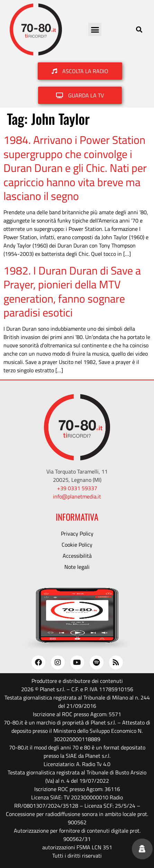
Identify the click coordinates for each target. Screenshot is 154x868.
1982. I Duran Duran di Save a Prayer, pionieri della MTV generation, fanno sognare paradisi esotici (72, 291)
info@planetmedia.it (77, 496)
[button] (95, 29)
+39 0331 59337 (77, 488)
